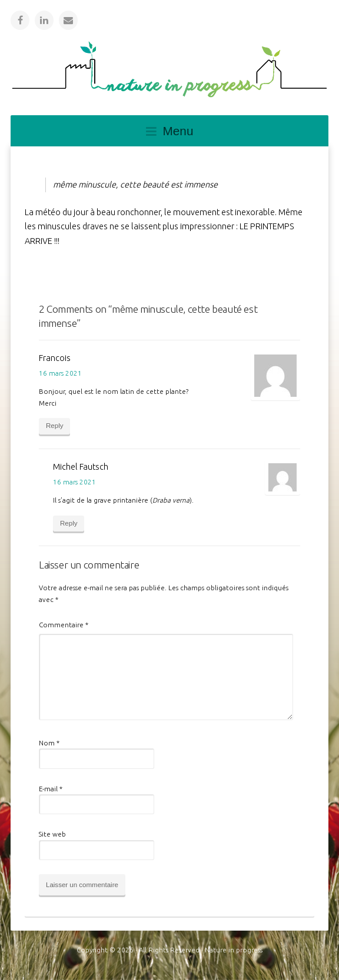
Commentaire (64, 625)
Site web (52, 834)
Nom (49, 743)
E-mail (51, 789)
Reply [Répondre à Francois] (54, 426)
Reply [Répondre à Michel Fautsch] (69, 523)
